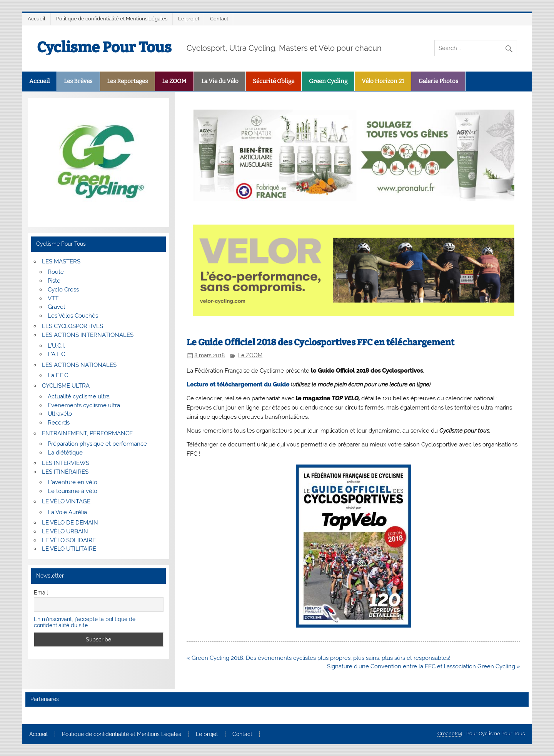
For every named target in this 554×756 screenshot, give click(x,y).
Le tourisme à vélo (73, 491)
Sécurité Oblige (274, 81)
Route (56, 272)
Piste (54, 281)
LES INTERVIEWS (66, 463)
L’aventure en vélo (73, 482)
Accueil (37, 19)
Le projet (189, 19)
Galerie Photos (438, 81)
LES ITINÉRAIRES (65, 472)
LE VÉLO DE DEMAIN (70, 523)
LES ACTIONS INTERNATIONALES (88, 335)
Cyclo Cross (63, 290)
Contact (219, 19)
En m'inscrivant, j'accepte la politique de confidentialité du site (85, 622)
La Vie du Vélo (220, 81)
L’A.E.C (56, 354)
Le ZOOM (174, 81)
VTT (53, 298)
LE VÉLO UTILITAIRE (69, 549)
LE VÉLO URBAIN (65, 531)
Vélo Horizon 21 (383, 81)
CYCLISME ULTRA (66, 386)
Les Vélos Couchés (73, 316)
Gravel (56, 307)
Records (59, 423)
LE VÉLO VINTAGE (66, 501)
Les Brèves (78, 81)
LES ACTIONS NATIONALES (79, 365)
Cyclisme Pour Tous (104, 47)
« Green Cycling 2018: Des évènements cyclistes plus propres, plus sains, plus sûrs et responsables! (319, 658)
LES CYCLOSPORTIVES (73, 326)
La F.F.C (58, 375)
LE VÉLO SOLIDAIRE (69, 540)
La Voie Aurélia (67, 512)
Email (41, 593)
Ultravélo (60, 414)
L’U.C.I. (56, 346)
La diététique (65, 453)
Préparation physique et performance (97, 444)
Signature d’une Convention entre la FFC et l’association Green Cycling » (424, 666)
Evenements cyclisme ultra (84, 405)
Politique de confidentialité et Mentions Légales (112, 19)
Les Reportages (127, 81)
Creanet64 (450, 734)
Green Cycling (328, 81)
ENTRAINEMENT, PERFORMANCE (87, 433)
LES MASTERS (61, 261)
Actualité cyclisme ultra (79, 396)
